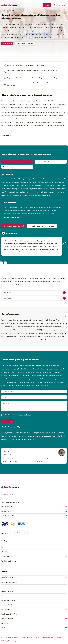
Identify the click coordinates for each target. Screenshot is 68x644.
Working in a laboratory (9, 561)
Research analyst (7, 591)
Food (3, 547)
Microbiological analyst (9, 582)
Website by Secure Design (9, 641)
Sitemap (59, 637)
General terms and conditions (31, 637)
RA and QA (5, 623)
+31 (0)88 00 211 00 (8, 516)
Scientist (4, 596)
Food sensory (6, 609)
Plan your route (7, 507)
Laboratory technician (9, 587)
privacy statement (25, 415)
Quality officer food (8, 605)
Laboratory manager (8, 600)
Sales (3, 628)
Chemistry (5, 552)
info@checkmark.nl (8, 511)
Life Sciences (6, 556)
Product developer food (9, 614)
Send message (8, 421)
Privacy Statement (48, 637)
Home (4, 10)
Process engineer (7, 618)
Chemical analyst (7, 578)
